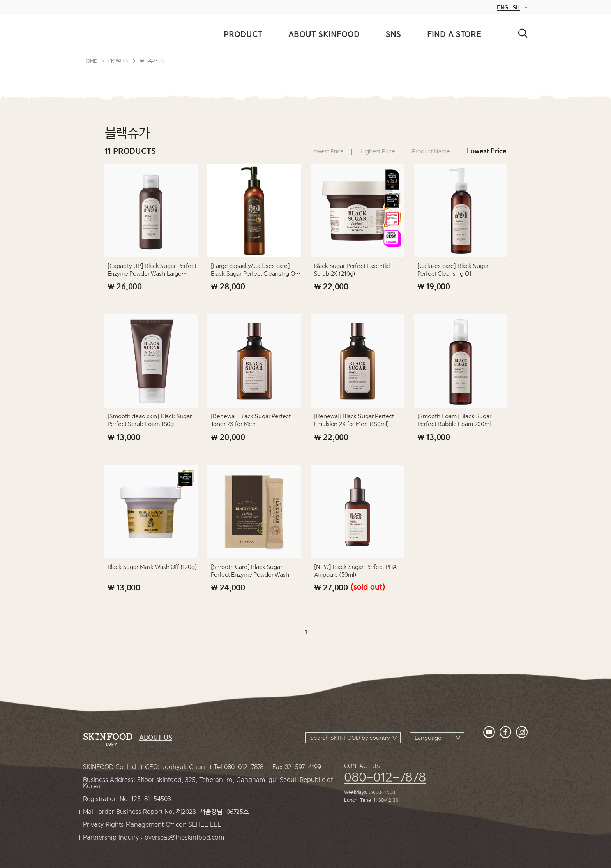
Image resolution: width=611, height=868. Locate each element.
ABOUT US (156, 738)
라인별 (115, 61)
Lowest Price (327, 151)
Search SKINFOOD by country (350, 738)
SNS (393, 34)
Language (428, 738)
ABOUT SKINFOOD (324, 34)
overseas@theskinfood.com (184, 837)
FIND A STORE (454, 34)
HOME (90, 61)
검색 (523, 33)
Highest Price (378, 151)
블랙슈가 (148, 61)
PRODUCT (243, 34)
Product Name (431, 151)
